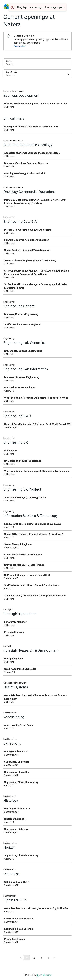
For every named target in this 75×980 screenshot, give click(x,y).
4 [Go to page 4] (48, 958)
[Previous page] (21, 958)
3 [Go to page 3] (41, 958)
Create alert (20, 46)
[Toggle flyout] (69, 74)
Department (11, 72)
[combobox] (6, 75)
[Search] (37, 65)
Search (9, 61)
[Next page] (54, 958)
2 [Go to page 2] (34, 958)
